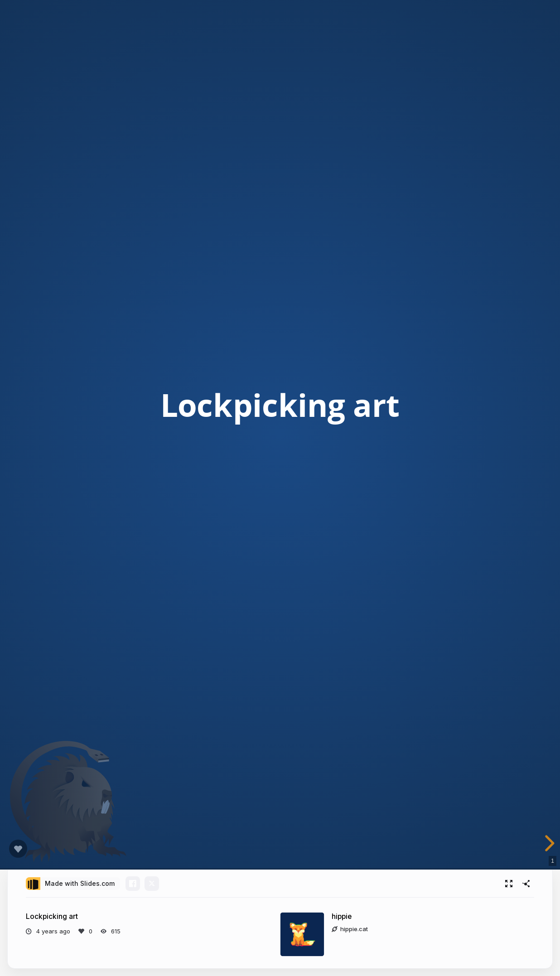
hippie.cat (350, 929)
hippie (342, 916)
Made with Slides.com (80, 883)
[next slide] (548, 843)
